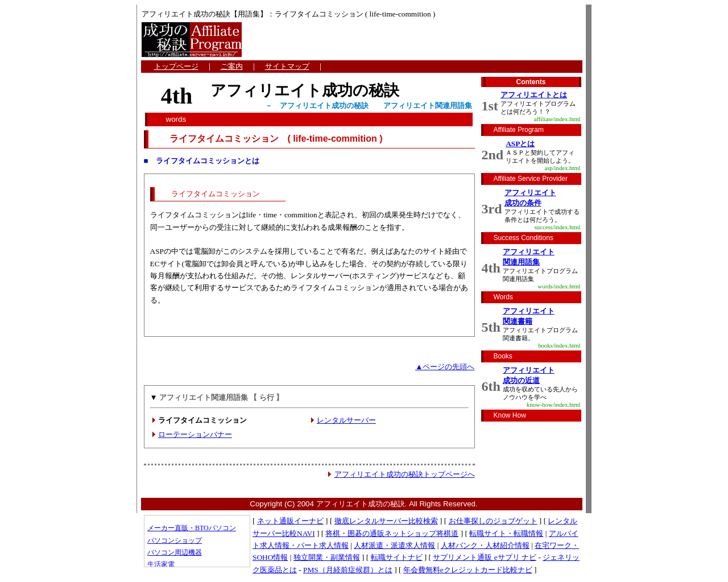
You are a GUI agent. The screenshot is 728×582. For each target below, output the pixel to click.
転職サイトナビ (397, 557)
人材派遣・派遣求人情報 (394, 545)
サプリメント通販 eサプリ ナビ (485, 557)
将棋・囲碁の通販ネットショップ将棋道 (392, 533)
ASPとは (520, 144)
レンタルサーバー (346, 420)
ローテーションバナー (195, 434)
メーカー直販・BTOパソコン (192, 528)
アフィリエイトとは (534, 95)
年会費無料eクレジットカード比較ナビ (468, 570)
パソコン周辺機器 (175, 552)
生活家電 (161, 564)
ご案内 (232, 66)
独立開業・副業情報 (327, 557)
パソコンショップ (175, 540)
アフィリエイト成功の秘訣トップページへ (405, 474)
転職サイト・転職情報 (506, 533)
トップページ (176, 66)
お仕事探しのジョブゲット (493, 521)
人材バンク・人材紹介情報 (485, 545)
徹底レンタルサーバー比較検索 (386, 521)
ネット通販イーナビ (290, 521)
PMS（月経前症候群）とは (348, 570)
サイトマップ (287, 66)
